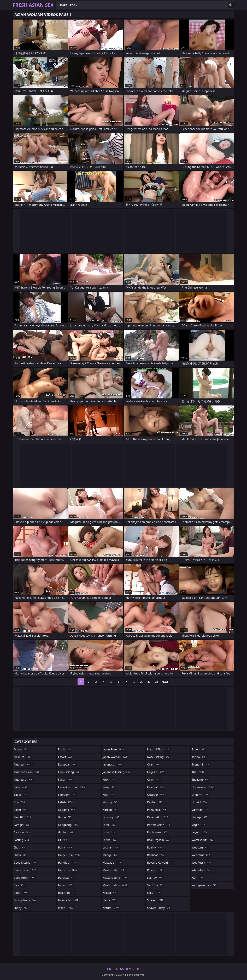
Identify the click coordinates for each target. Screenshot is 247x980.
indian (66, 885)
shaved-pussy (160, 908)
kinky (109, 787)
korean (110, 810)
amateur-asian (27, 772)
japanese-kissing (117, 772)
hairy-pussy (70, 855)
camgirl (22, 825)
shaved (156, 900)
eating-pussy (25, 900)
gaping (66, 832)
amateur (24, 764)
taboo (199, 749)
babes (21, 795)
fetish (66, 802)
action (21, 749)
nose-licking (159, 757)
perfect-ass (158, 832)
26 (141, 682)
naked (110, 893)
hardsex (67, 878)
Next (165, 682)
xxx (198, 878)
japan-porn (114, 749)
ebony (21, 908)
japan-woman (115, 757)
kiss (109, 795)
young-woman (204, 885)
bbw (20, 802)
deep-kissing (25, 863)
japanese (113, 764)
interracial (69, 900)
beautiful (23, 817)
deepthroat (25, 878)
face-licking (69, 772)
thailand (200, 780)
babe (21, 787)
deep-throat (25, 870)
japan (66, 908)
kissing (110, 802)
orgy (154, 780)
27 (149, 682)
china (20, 855)
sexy (154, 893)
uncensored (203, 787)
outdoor (156, 795)
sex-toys (156, 885)
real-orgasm (159, 840)
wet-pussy (201, 863)
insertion (67, 893)
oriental (156, 787)
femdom (68, 795)
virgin (199, 825)
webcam (201, 847)
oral (154, 764)
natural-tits (158, 749)
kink (109, 780)
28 (156, 682)
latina (110, 840)
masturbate (114, 870)
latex (109, 825)
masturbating (115, 878)
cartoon (22, 832)
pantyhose (157, 810)
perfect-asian (159, 825)
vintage (200, 817)
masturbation (115, 885)
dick (20, 885)
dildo (21, 893)
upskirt (199, 802)
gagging (67, 810)
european (68, 764)
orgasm (156, 772)
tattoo (199, 757)
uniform (200, 795)
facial (66, 780)
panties (155, 802)
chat (20, 847)
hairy (65, 847)
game (65, 817)
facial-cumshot (72, 787)
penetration (158, 817)
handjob (67, 863)
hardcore (68, 870)
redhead (156, 855)
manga (110, 855)
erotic (65, 749)
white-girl (201, 870)
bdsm (21, 810)
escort (65, 757)
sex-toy (156, 878)
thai (198, 772)
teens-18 (201, 764)
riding (155, 870)
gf (63, 840)
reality (155, 847)
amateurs (24, 780)
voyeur (200, 832)
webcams (201, 855)
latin (110, 832)
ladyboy (111, 817)
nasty (110, 900)
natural (111, 908)
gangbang (69, 825)
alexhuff (22, 757)
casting (22, 840)
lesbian (111, 847)
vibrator (201, 810)
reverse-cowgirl (161, 863)
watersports (203, 840)
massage (112, 863)
